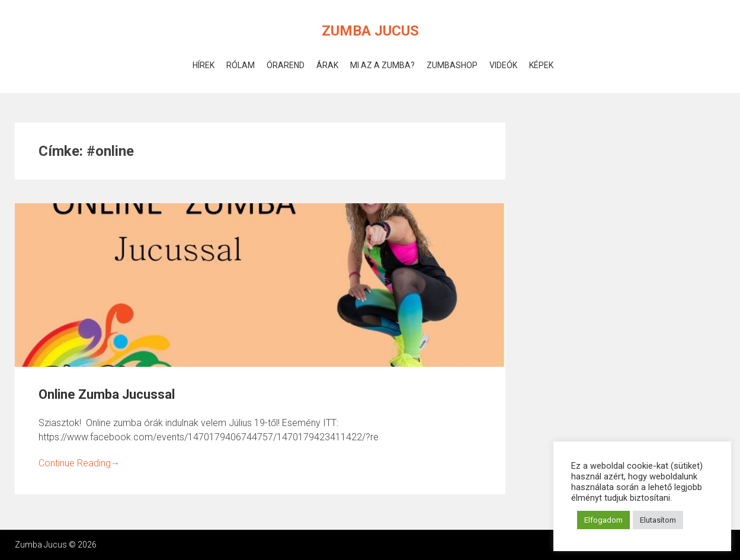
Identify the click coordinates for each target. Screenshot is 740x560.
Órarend (286, 65)
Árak (327, 65)
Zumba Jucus (370, 31)
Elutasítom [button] (658, 520)
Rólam (241, 65)
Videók (503, 65)
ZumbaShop (452, 65)
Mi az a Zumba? (382, 65)
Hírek (204, 65)
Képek (541, 65)
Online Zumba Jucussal (107, 394)
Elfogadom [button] (603, 520)
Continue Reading (79, 463)
